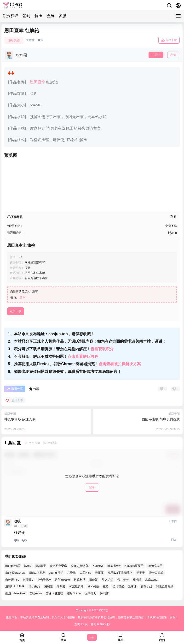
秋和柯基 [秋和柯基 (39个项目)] (93, 586)
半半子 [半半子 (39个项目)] (141, 573)
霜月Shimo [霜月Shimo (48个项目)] (74, 593)
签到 (26, 16)
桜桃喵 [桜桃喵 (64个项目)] (137, 580)
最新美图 (14, 40)
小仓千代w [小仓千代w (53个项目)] (44, 580)
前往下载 (169, 40)
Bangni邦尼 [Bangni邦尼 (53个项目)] (13, 566)
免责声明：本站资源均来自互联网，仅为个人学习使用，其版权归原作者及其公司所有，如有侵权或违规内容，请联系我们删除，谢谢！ (92, 617)
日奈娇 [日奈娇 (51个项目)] (93, 580)
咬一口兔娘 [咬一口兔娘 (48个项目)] (156, 573)
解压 (38, 16)
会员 (50, 16)
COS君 (103, 610)
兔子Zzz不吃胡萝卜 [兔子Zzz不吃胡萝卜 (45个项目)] (120, 573)
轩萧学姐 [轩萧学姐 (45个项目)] (146, 586)
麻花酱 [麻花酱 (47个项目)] (104, 593)
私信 (173, 55)
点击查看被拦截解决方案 (120, 364)
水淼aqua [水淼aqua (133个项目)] (151, 580)
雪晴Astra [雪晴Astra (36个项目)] (36, 593)
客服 (62, 16)
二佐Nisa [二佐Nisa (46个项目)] (86, 573)
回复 (174, 540)
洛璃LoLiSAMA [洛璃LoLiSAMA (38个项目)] (15, 586)
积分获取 (11, 16)
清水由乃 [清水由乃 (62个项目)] (34, 586)
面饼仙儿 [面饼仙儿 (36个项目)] (91, 593)
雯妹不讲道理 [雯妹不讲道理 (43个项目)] (54, 593)
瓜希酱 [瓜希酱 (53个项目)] (61, 586)
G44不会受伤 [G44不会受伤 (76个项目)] (59, 566)
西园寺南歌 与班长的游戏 (161, 419)
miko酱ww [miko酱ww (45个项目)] (114, 566)
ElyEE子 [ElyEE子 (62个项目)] (41, 566)
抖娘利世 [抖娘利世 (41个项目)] (80, 580)
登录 (23, 297)
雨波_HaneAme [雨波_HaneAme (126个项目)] (15, 593)
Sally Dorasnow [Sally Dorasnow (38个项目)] (15, 573)
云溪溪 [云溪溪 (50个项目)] (99, 573)
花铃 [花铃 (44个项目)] (106, 586)
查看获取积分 (102, 349)
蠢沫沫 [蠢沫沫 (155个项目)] (132, 586)
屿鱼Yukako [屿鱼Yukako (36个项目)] (62, 580)
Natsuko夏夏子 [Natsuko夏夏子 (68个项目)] (134, 566)
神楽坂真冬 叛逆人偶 (20, 419)
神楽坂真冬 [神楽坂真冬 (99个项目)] (76, 586)
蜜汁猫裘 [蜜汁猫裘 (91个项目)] (118, 586)
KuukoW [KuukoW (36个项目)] (98, 566)
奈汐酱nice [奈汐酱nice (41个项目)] (12, 580)
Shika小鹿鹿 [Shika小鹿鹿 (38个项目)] (37, 573)
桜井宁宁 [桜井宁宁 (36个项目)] (123, 580)
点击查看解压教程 (83, 356)
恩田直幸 (38, 82)
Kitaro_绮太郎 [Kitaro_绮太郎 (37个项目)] (80, 566)
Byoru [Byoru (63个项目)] (28, 566)
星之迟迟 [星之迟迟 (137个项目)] (108, 580)
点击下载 (16, 311)
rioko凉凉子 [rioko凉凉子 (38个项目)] (155, 566)
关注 (156, 55)
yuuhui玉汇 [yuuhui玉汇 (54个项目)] (56, 573)
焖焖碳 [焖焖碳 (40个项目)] (48, 586)
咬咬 (17, 521)
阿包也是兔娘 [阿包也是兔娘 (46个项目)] (165, 586)
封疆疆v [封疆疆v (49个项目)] (28, 580)
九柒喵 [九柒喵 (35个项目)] (71, 573)
